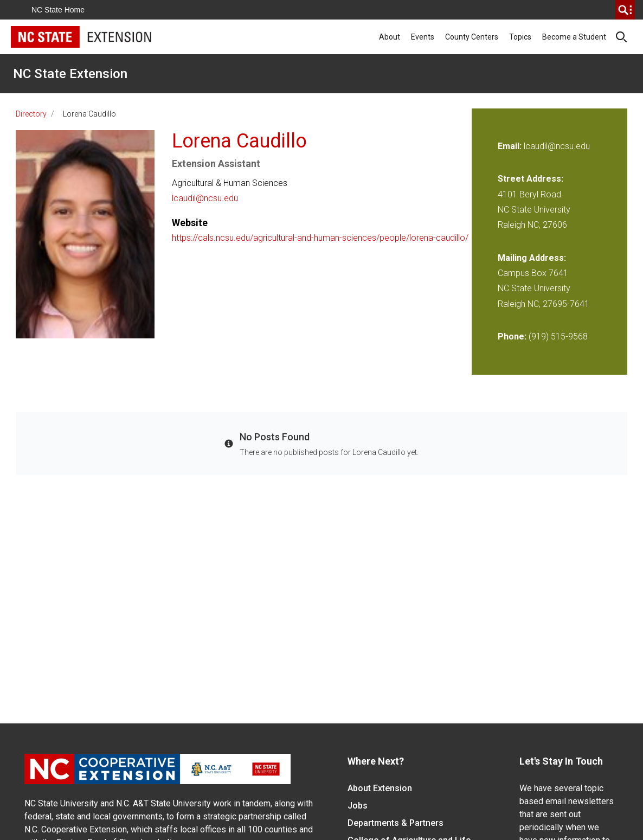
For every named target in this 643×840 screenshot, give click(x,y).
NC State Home (58, 10)
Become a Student (574, 37)
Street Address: (531, 179)
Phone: (512, 336)
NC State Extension (70, 74)
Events (423, 37)
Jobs (358, 806)
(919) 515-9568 (558, 336)
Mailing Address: (532, 258)
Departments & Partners (396, 823)
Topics (520, 37)
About (390, 37)
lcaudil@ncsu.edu (205, 198)
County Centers (472, 37)
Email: (511, 146)
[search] (625, 10)
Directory (31, 114)
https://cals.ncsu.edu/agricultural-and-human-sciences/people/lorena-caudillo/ (320, 238)
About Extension (380, 788)
